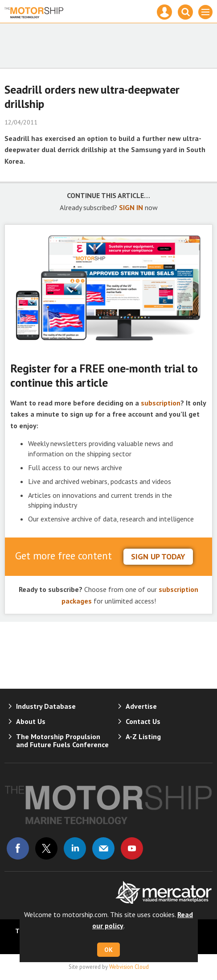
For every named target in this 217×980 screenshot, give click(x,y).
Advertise (141, 706)
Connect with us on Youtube (132, 848)
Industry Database (46, 706)
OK (108, 950)
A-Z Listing (143, 736)
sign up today (158, 556)
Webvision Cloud (129, 967)
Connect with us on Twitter (46, 848)
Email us (103, 848)
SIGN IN (131, 207)
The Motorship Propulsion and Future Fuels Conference (62, 740)
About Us (31, 721)
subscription (161, 403)
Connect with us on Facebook (18, 848)
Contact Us (143, 721)
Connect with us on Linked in (75, 848)
